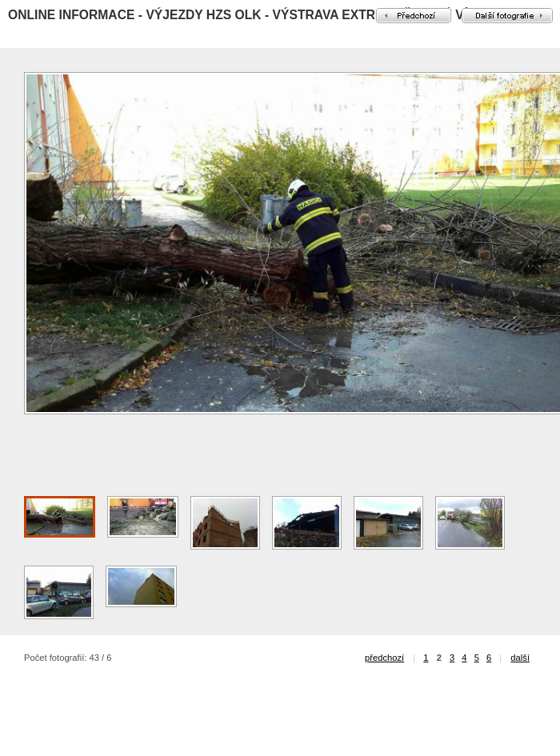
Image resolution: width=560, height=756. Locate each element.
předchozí (384, 658)
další (520, 658)
